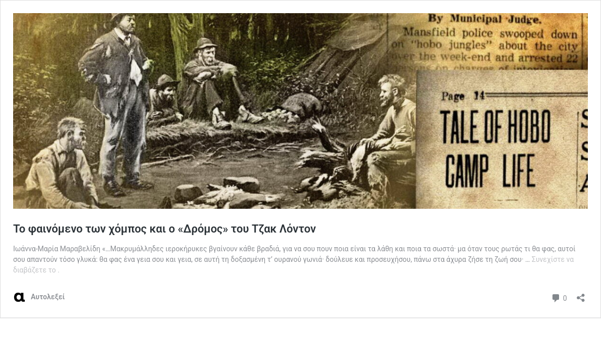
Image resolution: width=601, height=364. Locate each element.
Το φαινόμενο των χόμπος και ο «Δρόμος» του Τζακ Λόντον (165, 229)
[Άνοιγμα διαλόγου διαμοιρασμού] (581, 294)
